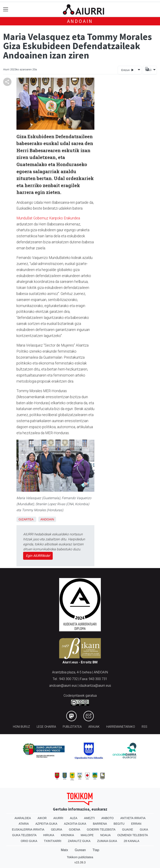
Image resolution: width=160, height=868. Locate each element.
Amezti (89, 818)
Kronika (67, 835)
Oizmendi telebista (133, 835)
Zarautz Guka (79, 841)
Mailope (87, 835)
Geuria (57, 829)
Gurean (80, 850)
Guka (144, 829)
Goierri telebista (101, 829)
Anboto (108, 818)
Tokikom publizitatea (80, 857)
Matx (64, 850)
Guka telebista (24, 835)
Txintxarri (53, 841)
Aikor (42, 818)
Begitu (119, 824)
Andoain (80, 21)
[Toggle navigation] (6, 9)
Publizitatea (72, 727)
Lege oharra (46, 727)
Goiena (74, 829)
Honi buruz (21, 727)
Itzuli (148, 70)
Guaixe (128, 829)
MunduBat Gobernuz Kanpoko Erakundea (48, 218)
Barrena (100, 824)
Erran (136, 824)
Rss (144, 727)
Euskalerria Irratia (28, 829)
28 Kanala (132, 841)
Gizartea (26, 519)
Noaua (105, 835)
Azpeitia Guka (46, 824)
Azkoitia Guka (75, 824)
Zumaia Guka (107, 841)
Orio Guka (29, 841)
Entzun (127, 70)
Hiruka (49, 835)
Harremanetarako (121, 727)
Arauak (94, 727)
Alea (74, 818)
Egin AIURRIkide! (38, 556)
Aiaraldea (23, 818)
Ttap (96, 850)
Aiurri (58, 818)
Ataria (24, 824)
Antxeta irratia (133, 818)
